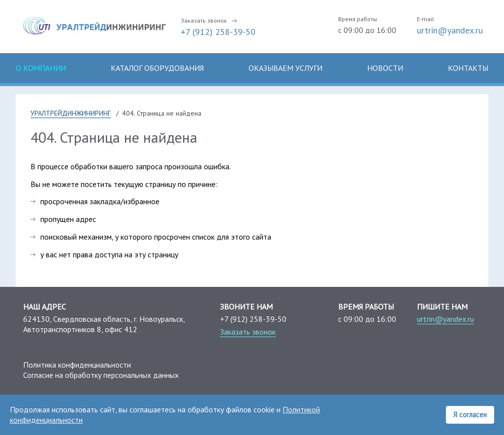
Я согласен (470, 415)
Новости (385, 68)
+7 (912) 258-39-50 (218, 32)
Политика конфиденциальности (77, 365)
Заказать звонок (204, 21)
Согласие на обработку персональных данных (101, 375)
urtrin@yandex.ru (450, 30)
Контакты (468, 68)
